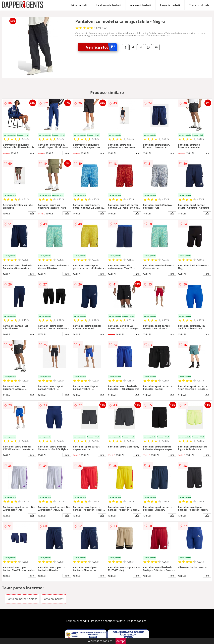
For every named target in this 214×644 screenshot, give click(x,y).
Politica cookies (137, 621)
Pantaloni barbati (53, 599)
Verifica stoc (101, 47)
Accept (121, 641)
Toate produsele (199, 5)
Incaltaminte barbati (108, 5)
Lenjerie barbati (170, 5)
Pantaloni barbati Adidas (22, 599)
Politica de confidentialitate (108, 621)
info (32, 153)
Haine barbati (78, 5)
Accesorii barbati (141, 5)
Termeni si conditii (77, 621)
